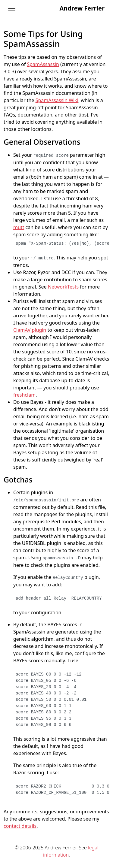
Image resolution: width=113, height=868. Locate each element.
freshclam (24, 395)
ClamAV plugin (30, 330)
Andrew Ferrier (82, 8)
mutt (19, 227)
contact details (20, 826)
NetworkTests (63, 287)
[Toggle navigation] (12, 8)
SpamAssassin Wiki (57, 100)
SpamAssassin (43, 64)
